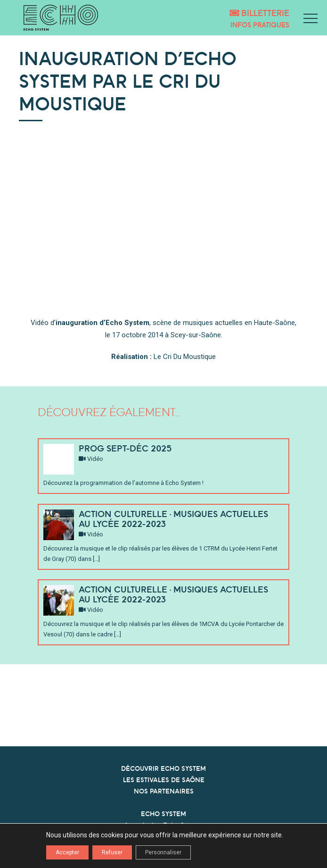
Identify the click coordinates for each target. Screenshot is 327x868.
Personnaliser (163, 852)
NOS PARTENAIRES (164, 791)
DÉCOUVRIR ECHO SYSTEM (163, 768)
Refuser (112, 852)
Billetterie (259, 13)
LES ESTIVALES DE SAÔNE (164, 780)
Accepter (67, 852)
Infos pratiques (260, 25)
